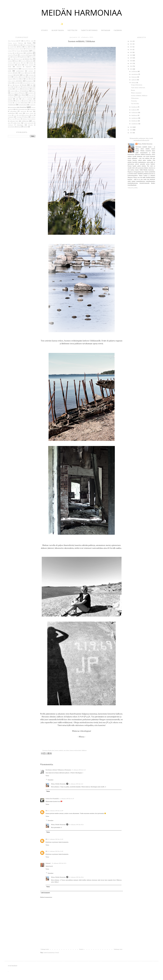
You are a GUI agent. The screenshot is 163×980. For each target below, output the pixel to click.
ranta (32, 101)
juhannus (10, 73)
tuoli (32, 115)
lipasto (10, 87)
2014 (131, 127)
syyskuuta (134, 80)
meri (18, 91)
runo (32, 103)
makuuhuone (26, 89)
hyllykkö (31, 63)
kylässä (10, 83)
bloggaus (30, 55)
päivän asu (19, 101)
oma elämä (66, 751)
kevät (9, 77)
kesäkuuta (134, 110)
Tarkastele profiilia (133, 188)
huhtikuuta (135, 115)
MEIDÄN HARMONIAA (81, 13)
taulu (31, 111)
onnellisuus (11, 97)
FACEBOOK (118, 30)
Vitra (31, 47)
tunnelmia (27, 115)
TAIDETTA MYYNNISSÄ (89, 30)
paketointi (31, 97)
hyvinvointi (11, 65)
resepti (16, 103)
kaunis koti (30, 73)
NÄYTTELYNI (72, 30)
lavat (11, 85)
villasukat (30, 125)
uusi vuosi (12, 119)
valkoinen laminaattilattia (29, 119)
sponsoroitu (23, 111)
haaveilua (24, 61)
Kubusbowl (11, 45)
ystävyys (19, 127)
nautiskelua (31, 93)
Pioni (26, 47)
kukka (32, 79)
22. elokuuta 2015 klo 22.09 (56, 811)
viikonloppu (20, 125)
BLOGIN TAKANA (58, 30)
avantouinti (23, 55)
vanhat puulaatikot (29, 123)
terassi (20, 113)
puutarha (10, 101)
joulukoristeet (20, 71)
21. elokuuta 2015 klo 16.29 (67, 799)
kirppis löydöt (30, 77)
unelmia (33, 117)
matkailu (61, 751)
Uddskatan (84, 751)
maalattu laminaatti (28, 87)
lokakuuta (134, 77)
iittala (10, 67)
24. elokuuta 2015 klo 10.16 (76, 825)
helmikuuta (135, 121)
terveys (10, 115)
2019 (131, 58)
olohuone (11, 95)
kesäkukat (31, 75)
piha (17, 99)
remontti (10, 103)
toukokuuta (135, 113)
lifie (32, 85)
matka (34, 89)
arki (16, 53)
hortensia (10, 63)
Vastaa (47, 776)
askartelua (11, 55)
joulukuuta (135, 71)
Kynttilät (18, 45)
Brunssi (133, 90)
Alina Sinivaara (12, 41)
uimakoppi (19, 117)
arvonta (21, 53)
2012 (131, 133)
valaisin (19, 119)
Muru (20, 47)
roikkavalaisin (24, 103)
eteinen (10, 61)
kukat (27, 79)
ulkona (26, 117)
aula (16, 55)
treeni (15, 115)
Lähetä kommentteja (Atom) (51, 953)
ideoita (19, 65)
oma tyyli (31, 95)
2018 (131, 61)
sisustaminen (13, 107)
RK (47, 811)
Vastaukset (50, 780)
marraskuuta (135, 74)
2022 (131, 50)
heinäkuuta (135, 107)
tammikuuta (135, 124)
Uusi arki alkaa (135, 104)
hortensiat (18, 63)
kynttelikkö (17, 83)
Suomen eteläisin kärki (75, 751)
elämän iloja (29, 59)
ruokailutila (32, 105)
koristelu (17, 79)
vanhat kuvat (17, 123)
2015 (131, 69)
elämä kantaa (19, 59)
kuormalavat (29, 81)
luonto (56, 751)
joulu (10, 71)
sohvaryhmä (13, 111)
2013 (131, 130)
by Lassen (33, 57)
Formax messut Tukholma (16, 43)
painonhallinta (24, 97)
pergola (10, 99)
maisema (18, 89)
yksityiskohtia (11, 127)
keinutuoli (11, 75)
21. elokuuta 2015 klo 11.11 (79, 770)
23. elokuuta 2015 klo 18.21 (59, 863)
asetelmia (29, 53)
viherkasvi (11, 125)
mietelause (25, 91)
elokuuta (134, 83)
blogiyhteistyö (23, 57)
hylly (25, 63)
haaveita (30, 61)
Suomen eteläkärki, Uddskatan (139, 96)
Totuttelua (134, 101)
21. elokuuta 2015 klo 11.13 (76, 784)
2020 (131, 55)
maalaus (10, 89)
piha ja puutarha (27, 99)
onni (17, 97)
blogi (9, 57)
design (12, 59)
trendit (20, 115)
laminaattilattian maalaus (29, 83)
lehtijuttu (17, 85)
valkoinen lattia (14, 121)
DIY (19, 41)
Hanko (50, 751)
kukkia (20, 81)
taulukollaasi (11, 113)
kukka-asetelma (12, 81)
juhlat (16, 73)
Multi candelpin (27, 45)
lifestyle (24, 85)
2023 (131, 47)
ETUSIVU (45, 30)
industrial (19, 67)
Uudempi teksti (45, 949)
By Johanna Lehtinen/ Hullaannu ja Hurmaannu (58, 770)
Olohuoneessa (135, 98)
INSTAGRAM (106, 30)
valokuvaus (25, 121)
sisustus (23, 107)
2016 (131, 66)
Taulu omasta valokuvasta (138, 88)
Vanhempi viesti (118, 949)
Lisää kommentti (45, 893)
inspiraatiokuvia (13, 69)
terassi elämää (30, 113)
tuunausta (11, 117)
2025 (131, 44)
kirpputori (10, 79)
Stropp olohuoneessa (137, 85)
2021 (131, 52)
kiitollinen (16, 77)
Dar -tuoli (31, 41)
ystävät (26, 127)
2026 (131, 41)
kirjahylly (23, 77)
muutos (23, 93)
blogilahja (15, 57)
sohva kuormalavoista (21, 109)
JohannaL (48, 863)
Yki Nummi (17, 51)
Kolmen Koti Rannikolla (52, 799)
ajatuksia (26, 51)
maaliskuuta (135, 118)
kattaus (23, 73)
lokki (14, 87)
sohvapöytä (33, 109)
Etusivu (81, 949)
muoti (34, 91)
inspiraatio (29, 67)
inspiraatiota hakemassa (28, 69)
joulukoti (31, 71)
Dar (25, 41)
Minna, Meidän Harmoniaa (58, 784)
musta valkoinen (15, 93)
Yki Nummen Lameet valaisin (16, 49)
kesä (53, 751)
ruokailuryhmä (23, 105)
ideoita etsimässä (29, 65)
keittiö (17, 75)
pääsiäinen (26, 101)
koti (22, 79)
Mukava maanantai (136, 93)
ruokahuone (12, 105)
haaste (17, 61)
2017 (131, 63)
